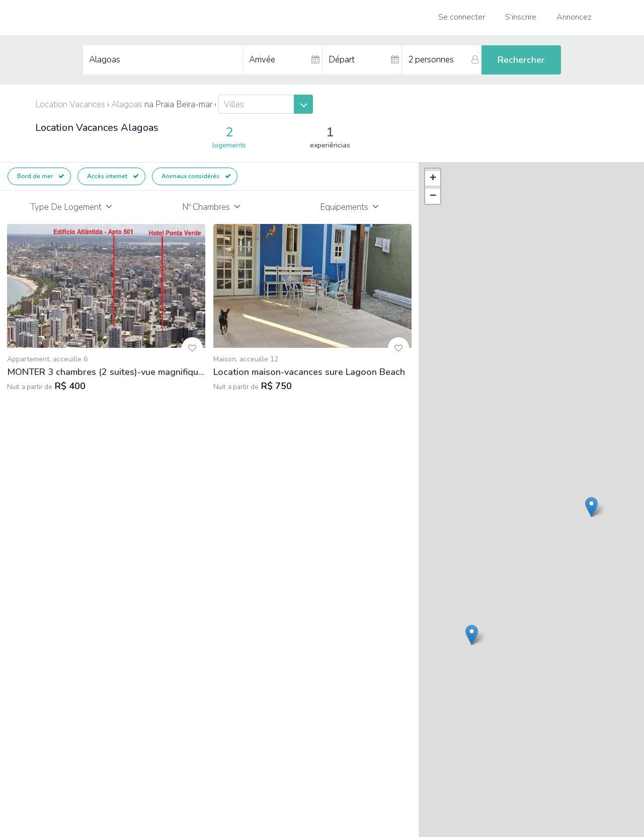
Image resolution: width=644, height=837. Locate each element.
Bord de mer (41, 176)
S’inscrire (521, 17)
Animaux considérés (196, 176)
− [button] (433, 196)
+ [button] (433, 179)
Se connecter (462, 17)
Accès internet (113, 176)
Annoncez (574, 17)
